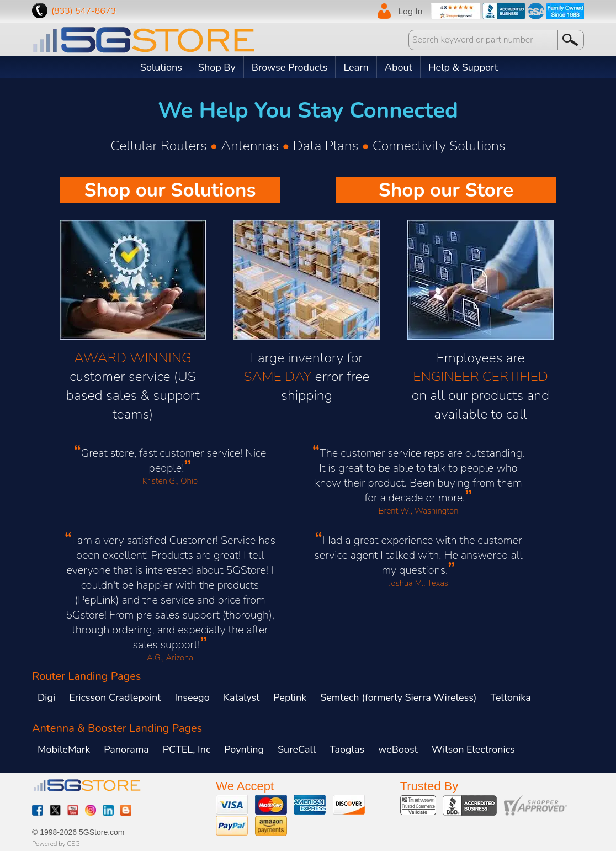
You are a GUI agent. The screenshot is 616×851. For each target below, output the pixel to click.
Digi (46, 697)
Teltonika (511, 697)
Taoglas (347, 749)
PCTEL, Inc (187, 749)
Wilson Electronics (473, 749)
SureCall (297, 749)
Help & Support (463, 67)
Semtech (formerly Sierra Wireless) (398, 697)
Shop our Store (446, 190)
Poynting (244, 749)
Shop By (217, 67)
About (399, 67)
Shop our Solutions (170, 190)
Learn (356, 67)
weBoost (398, 749)
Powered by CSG (56, 844)
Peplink (290, 697)
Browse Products (290, 67)
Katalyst (242, 697)
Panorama (126, 749)
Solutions (161, 67)
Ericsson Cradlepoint (115, 697)
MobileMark (64, 749)
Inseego (192, 697)
